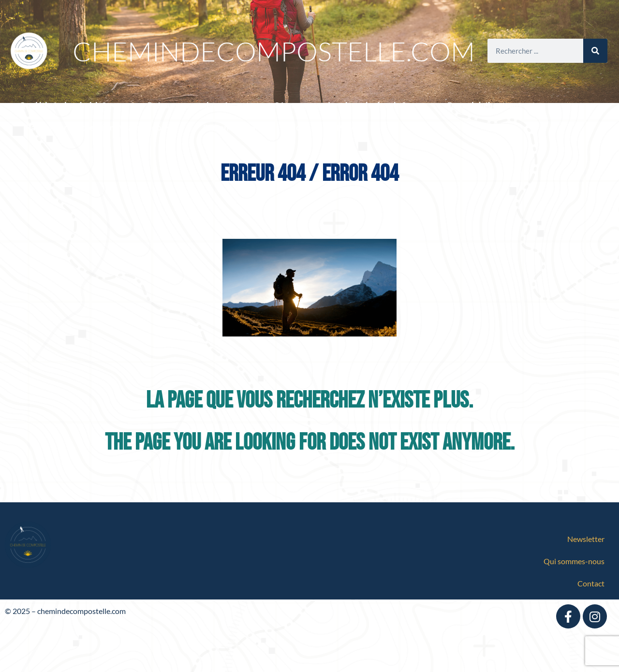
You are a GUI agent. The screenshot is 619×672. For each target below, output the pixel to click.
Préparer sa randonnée (195, 106)
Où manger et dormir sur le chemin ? (345, 106)
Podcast (352, 127)
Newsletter (586, 539)
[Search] (595, 51)
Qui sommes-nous (574, 561)
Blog (297, 127)
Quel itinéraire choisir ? (68, 106)
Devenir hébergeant (490, 106)
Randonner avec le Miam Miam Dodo (99, 128)
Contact (591, 583)
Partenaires (230, 128)
